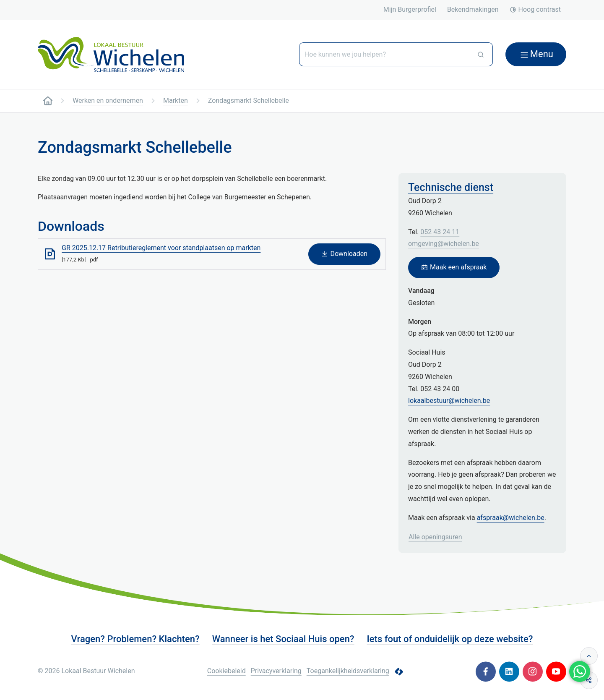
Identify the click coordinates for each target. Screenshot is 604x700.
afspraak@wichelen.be (511, 518)
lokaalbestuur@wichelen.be (449, 401)
